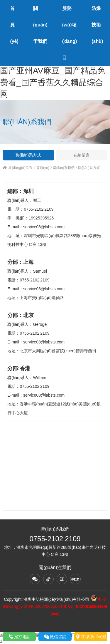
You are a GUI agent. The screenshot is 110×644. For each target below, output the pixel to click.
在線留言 (82, 155)
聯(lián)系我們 (64, 168)
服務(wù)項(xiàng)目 (70, 33)
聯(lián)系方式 (28, 155)
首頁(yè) (14, 25)
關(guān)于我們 (40, 25)
